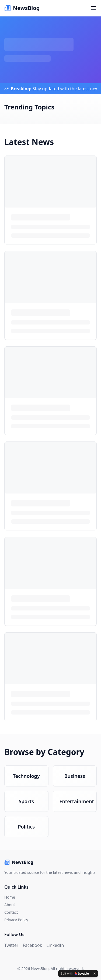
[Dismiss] (95, 974)
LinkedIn (55, 945)
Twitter (11, 945)
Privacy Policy (16, 920)
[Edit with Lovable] (75, 974)
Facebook (32, 945)
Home (10, 897)
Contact (11, 912)
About (10, 905)
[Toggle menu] (93, 8)
